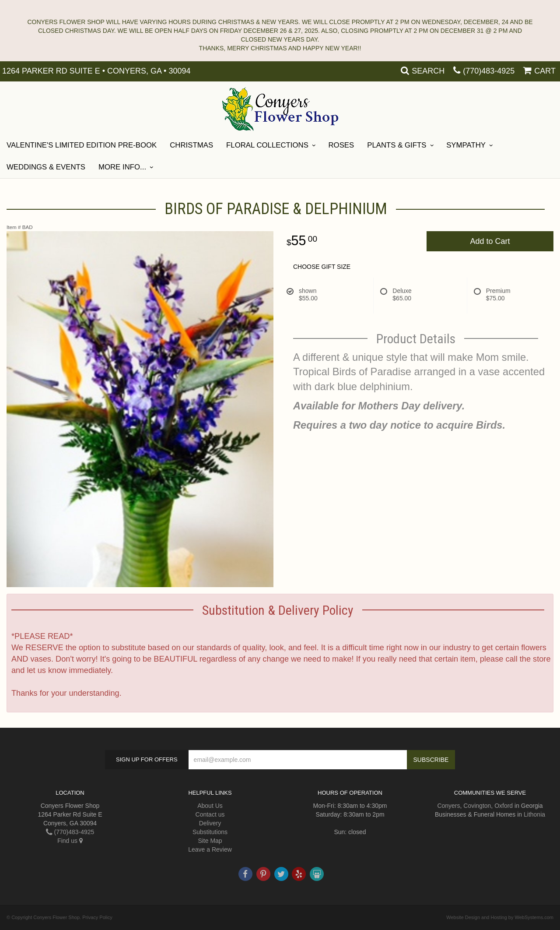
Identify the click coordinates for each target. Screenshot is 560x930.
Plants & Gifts (397, 145)
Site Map (210, 841)
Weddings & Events (46, 167)
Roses (341, 145)
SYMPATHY (466, 145)
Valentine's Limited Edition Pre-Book (82, 145)
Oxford (504, 806)
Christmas (191, 145)
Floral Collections (267, 145)
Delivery (210, 823)
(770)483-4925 (489, 71)
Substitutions (210, 832)
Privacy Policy (97, 917)
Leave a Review (210, 849)
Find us (70, 841)
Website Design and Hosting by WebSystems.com (500, 917)
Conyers (448, 806)
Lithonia (534, 814)
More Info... (122, 167)
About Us (210, 806)
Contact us (210, 814)
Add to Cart (490, 241)
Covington (477, 806)
